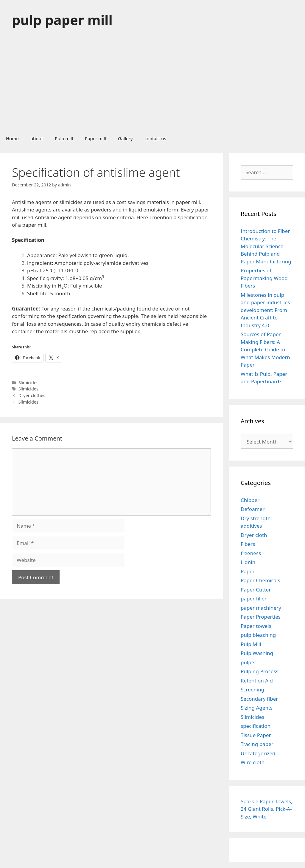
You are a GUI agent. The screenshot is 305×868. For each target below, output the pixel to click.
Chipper (250, 500)
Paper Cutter (256, 590)
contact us (155, 138)
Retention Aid (257, 681)
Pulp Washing (257, 653)
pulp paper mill (62, 20)
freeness (251, 553)
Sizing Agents (257, 708)
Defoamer (253, 509)
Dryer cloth (254, 535)
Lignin (248, 562)
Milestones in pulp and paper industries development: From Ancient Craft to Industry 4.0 (265, 310)
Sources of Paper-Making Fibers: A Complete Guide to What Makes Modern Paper (265, 349)
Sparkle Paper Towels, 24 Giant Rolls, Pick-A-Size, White (266, 809)
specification (256, 726)
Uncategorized (258, 753)
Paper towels (256, 626)
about (37, 138)
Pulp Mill (251, 644)
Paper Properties (261, 617)
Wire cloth (253, 762)
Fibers (248, 544)
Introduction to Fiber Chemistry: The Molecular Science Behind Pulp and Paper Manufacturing (266, 246)
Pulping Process (260, 671)
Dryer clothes (32, 395)
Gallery (125, 138)
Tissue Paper (256, 735)
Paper (248, 571)
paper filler (254, 599)
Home (12, 138)
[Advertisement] (152, 85)
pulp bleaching (258, 635)
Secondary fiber (259, 699)
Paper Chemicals (260, 580)
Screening (252, 689)
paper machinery (261, 608)
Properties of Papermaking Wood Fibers (264, 278)
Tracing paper (257, 744)
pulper (248, 662)
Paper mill (95, 138)
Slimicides (28, 383)
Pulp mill (64, 138)
